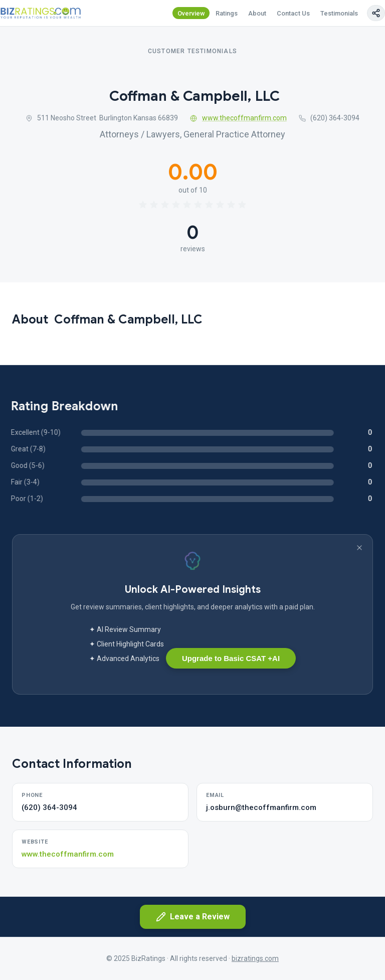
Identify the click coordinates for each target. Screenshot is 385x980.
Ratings (227, 13)
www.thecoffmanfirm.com (238, 118)
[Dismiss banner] (359, 548)
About (257, 13)
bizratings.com (255, 958)
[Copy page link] (376, 13)
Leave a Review (193, 917)
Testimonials (339, 13)
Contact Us (293, 13)
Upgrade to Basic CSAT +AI (231, 658)
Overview (191, 13)
